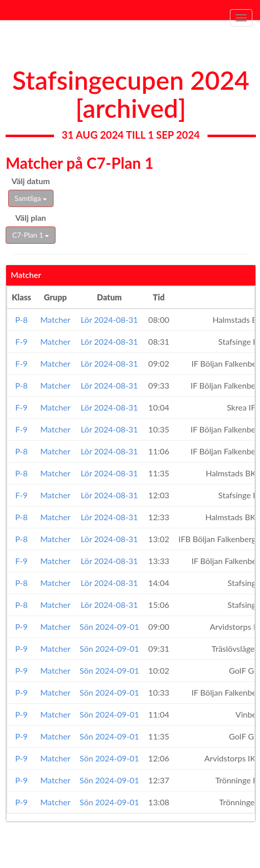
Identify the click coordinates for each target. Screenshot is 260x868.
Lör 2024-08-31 (109, 320)
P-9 (21, 627)
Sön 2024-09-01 (109, 627)
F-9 (21, 341)
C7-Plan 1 (31, 235)
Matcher (55, 320)
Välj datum (31, 181)
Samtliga (31, 198)
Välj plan (31, 218)
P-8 (21, 320)
